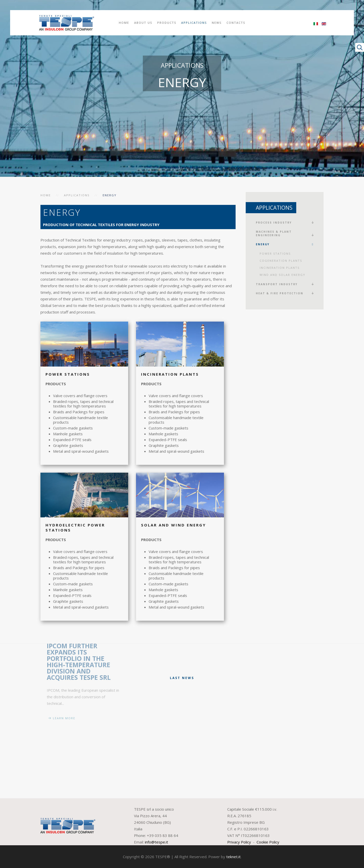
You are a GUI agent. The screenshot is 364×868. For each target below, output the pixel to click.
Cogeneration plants (281, 261)
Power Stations (275, 254)
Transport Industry (277, 284)
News (217, 23)
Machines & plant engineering (274, 233)
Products (167, 23)
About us (143, 23)
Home (124, 23)
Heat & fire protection (280, 293)
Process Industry (274, 223)
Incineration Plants (280, 268)
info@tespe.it (156, 842)
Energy (263, 244)
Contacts (236, 23)
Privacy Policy (239, 842)
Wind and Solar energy (282, 275)
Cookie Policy (268, 842)
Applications (194, 23)
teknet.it (233, 857)
